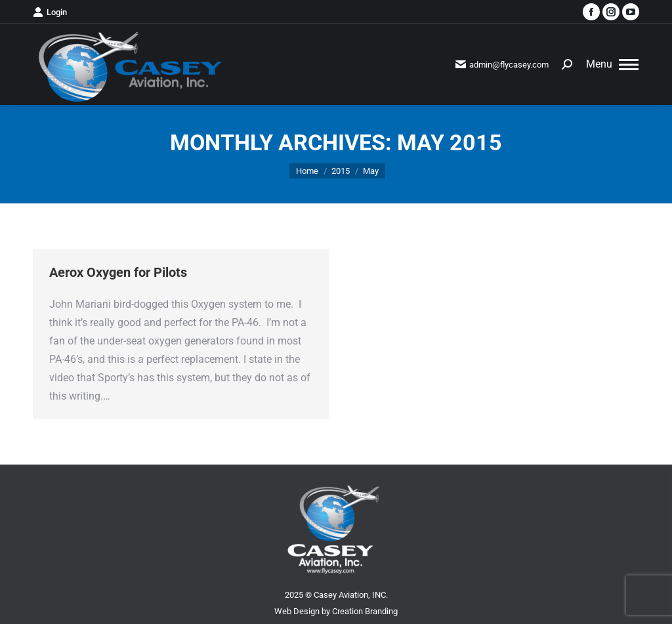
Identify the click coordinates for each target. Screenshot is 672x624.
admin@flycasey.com (502, 64)
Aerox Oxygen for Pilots (118, 272)
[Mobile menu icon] (612, 64)
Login (50, 12)
